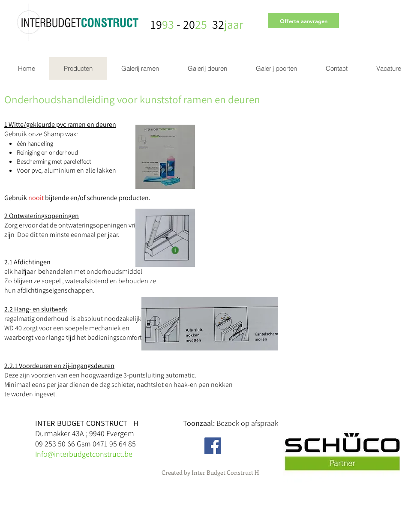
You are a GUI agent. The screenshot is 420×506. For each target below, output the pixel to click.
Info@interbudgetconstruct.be (84, 454)
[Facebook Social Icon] (213, 446)
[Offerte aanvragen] (303, 21)
